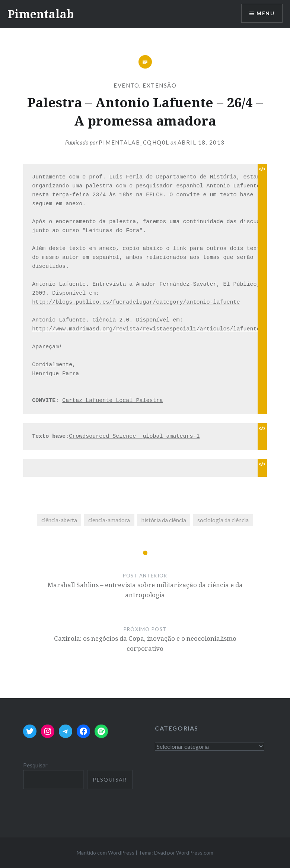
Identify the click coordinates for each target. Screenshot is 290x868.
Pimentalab (41, 14)
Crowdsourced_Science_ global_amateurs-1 (134, 436)
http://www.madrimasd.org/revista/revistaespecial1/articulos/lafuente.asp (153, 329)
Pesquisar (35, 765)
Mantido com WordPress (106, 853)
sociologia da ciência (223, 520)
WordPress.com (195, 853)
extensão (160, 85)
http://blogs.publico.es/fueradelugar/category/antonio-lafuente (136, 302)
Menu (265, 13)
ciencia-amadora (109, 520)
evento (126, 85)
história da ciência (164, 520)
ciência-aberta (59, 520)
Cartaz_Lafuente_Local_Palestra (112, 401)
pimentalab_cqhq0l (134, 142)
